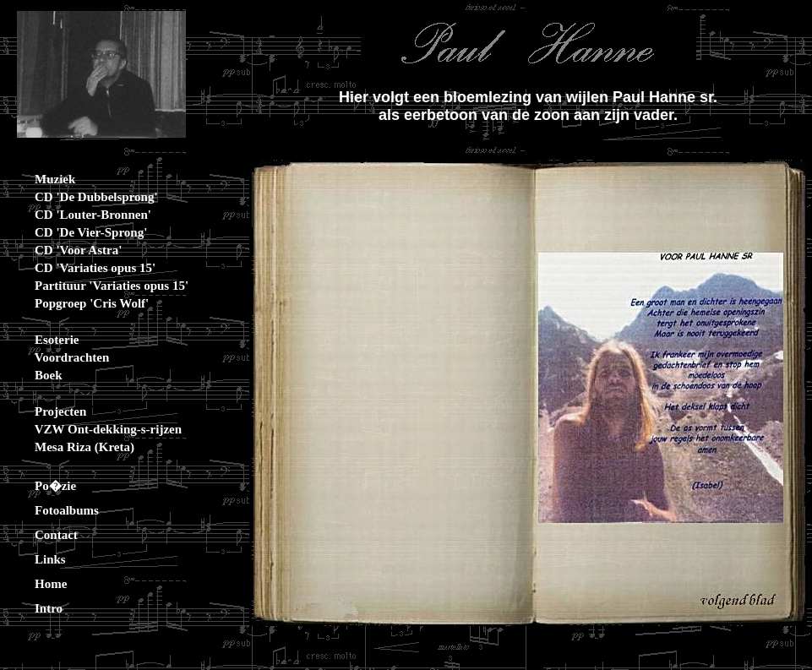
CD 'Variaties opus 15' (82, 268)
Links (38, 559)
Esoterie (44, 340)
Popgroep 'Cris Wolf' (79, 303)
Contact (44, 535)
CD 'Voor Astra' (65, 250)
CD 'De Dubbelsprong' (84, 197)
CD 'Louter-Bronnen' (80, 215)
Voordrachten (59, 357)
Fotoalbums (54, 510)
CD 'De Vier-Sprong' (78, 232)
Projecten (48, 411)
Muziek (42, 179)
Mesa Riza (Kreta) (72, 447)
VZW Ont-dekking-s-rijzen (95, 429)
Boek (36, 375)
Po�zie (43, 486)
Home (38, 584)
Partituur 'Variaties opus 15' (99, 286)
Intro (36, 608)
